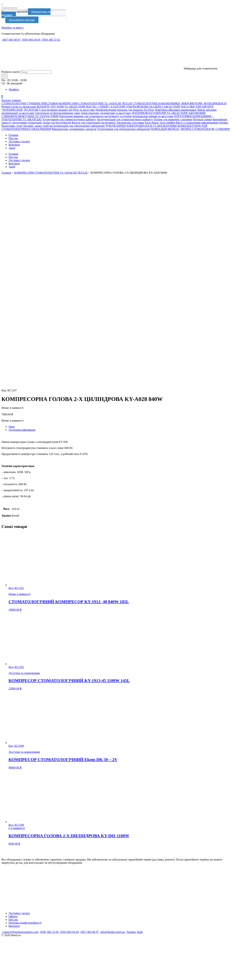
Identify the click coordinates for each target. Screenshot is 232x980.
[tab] (120, 427)
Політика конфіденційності (25, 923)
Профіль (14, 89)
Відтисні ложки (203, 119)
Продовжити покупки (22, 20)
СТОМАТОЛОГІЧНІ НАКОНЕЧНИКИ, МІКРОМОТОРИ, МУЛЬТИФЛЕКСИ (179, 103)
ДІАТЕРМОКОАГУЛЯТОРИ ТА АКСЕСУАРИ (160, 113)
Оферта (13, 916)
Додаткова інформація (22, 430)
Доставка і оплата (19, 141)
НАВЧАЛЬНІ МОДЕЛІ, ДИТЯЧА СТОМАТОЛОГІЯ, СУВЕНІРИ (190, 129)
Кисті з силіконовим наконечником (197, 123)
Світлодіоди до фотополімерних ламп (57, 113)
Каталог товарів (11, 100)
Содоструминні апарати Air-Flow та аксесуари (67, 110)
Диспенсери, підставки (130, 123)
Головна (13, 135)
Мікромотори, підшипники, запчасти (74, 129)
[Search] (4, 76)
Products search (10, 72)
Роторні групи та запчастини (19, 107)
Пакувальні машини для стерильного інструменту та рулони (95, 116)
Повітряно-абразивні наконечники (176, 110)
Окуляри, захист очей (36, 126)
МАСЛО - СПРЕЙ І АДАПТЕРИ (106, 107)
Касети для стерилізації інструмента (94, 123)
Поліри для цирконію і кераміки (173, 119)
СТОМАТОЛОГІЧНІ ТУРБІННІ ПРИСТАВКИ (30, 103)
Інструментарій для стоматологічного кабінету (125, 119)
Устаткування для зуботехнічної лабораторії (124, 129)
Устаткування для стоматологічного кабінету (69, 119)
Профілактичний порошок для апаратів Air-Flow (125, 110)
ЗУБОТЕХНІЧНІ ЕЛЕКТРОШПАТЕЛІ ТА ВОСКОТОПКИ (141, 126)
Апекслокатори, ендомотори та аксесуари (106, 113)
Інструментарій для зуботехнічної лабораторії (77, 126)
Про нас (13, 138)
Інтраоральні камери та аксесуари (153, 116)
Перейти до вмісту (13, 28)
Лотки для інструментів (57, 123)
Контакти (14, 145)
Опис (12, 427)
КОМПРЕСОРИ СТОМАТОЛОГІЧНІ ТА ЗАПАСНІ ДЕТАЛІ (95, 103)
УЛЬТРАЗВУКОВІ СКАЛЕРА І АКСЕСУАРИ (153, 107)
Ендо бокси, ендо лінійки (160, 123)
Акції (12, 148)
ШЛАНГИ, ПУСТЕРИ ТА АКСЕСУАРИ (61, 107)
